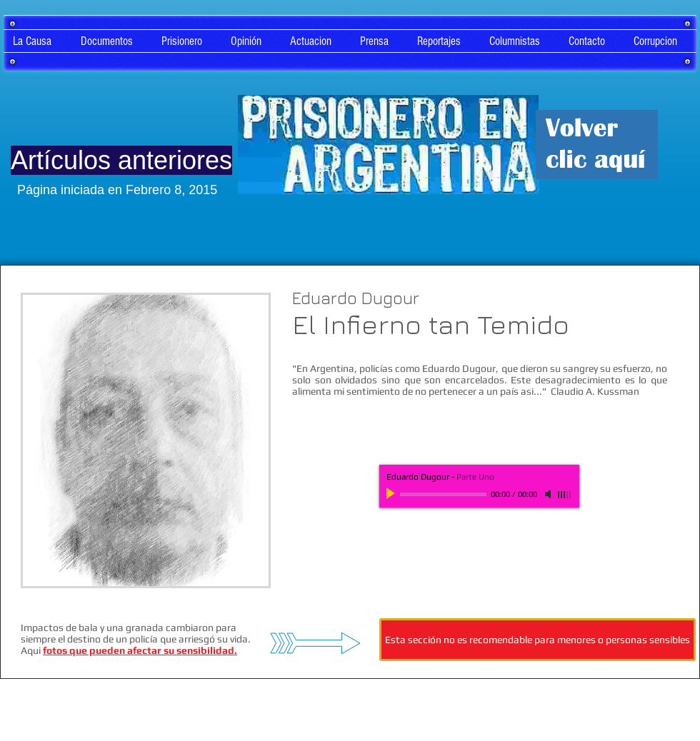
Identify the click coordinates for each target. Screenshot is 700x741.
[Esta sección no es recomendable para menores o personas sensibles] (537, 640)
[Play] (392, 494)
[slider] (565, 495)
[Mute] (549, 494)
